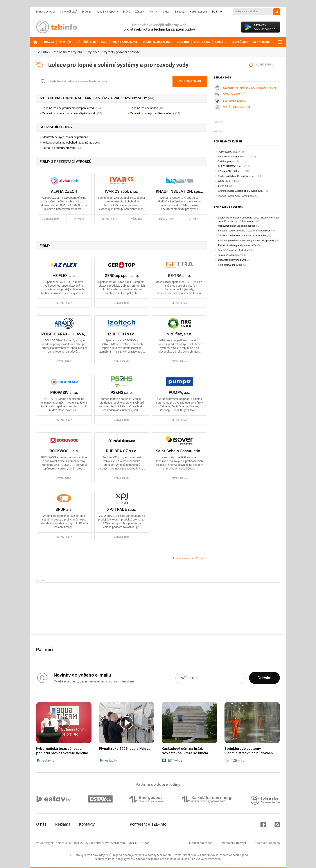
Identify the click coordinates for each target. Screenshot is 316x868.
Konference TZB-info (148, 824)
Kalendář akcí (68, 12)
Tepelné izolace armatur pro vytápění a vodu (72, 113)
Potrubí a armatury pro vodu (59, 148)
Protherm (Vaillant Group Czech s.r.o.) (238, 176)
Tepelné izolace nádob (147, 108)
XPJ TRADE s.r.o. (122, 509)
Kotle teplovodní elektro (230, 265)
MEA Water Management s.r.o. (234, 156)
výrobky (79, 219)
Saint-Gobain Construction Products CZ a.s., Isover (179, 451)
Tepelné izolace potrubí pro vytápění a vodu (72, 108)
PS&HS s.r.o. (122, 392)
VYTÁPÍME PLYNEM (237, 107)
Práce (127, 12)
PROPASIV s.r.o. (64, 392)
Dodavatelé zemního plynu (232, 260)
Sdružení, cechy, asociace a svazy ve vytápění (242, 235)
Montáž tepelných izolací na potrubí (64, 137)
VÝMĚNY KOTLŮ (234, 94)
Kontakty (87, 824)
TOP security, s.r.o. (228, 152)
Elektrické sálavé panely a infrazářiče (237, 245)
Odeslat (264, 678)
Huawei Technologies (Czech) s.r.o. (236, 196)
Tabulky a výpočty (107, 12)
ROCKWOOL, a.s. (64, 451)
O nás (41, 824)
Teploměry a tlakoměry (230, 255)
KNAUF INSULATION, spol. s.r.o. (179, 191)
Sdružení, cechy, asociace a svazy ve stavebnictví (244, 231)
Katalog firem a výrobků (68, 52)
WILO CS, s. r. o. (227, 181)
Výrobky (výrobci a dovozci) (123, 52)
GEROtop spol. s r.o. (122, 276)
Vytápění (94, 52)
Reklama (63, 824)
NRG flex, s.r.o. (179, 334)
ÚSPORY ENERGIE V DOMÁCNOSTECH (250, 88)
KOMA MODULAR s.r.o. (231, 171)
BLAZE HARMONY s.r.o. (231, 166)
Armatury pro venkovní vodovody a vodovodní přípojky (246, 240)
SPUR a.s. (64, 509)
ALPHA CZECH (64, 191)
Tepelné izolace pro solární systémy (155, 113)
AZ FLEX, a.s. (64, 276)
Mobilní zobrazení (201, 843)
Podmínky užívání (234, 843)
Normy (154, 12)
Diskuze (87, 12)
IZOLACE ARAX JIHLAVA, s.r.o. (64, 334)
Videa (166, 12)
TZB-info (42, 52)
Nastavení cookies (267, 843)
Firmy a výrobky (46, 12)
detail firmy (52, 219)
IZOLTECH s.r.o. (122, 334)
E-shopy (180, 12)
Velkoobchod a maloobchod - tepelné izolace (70, 143)
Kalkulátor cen (198, 12)
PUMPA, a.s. (180, 392)
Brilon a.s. (223, 186)
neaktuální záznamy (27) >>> (190, 558)
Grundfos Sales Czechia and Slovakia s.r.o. (241, 191)
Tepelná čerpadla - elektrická (233, 250)
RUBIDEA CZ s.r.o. (122, 451)
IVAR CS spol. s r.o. (122, 191)
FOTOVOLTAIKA (234, 101)
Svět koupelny (225, 161)
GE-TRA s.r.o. (179, 276)
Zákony (140, 12)
